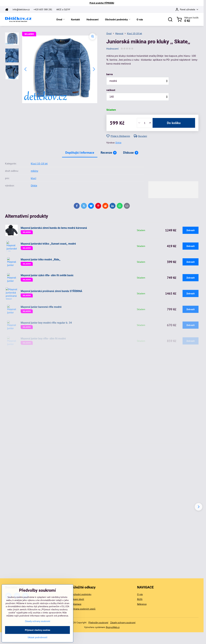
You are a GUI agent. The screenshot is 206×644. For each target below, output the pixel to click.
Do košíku (174, 123)
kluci (33, 178)
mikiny (34, 171)
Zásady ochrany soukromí (123, 622)
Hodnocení (112, 49)
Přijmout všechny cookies (38, 635)
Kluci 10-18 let (39, 163)
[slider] (127, 49)
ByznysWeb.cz (113, 627)
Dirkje (118, 143)
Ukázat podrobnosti (38, 642)
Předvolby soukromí (98, 622)
